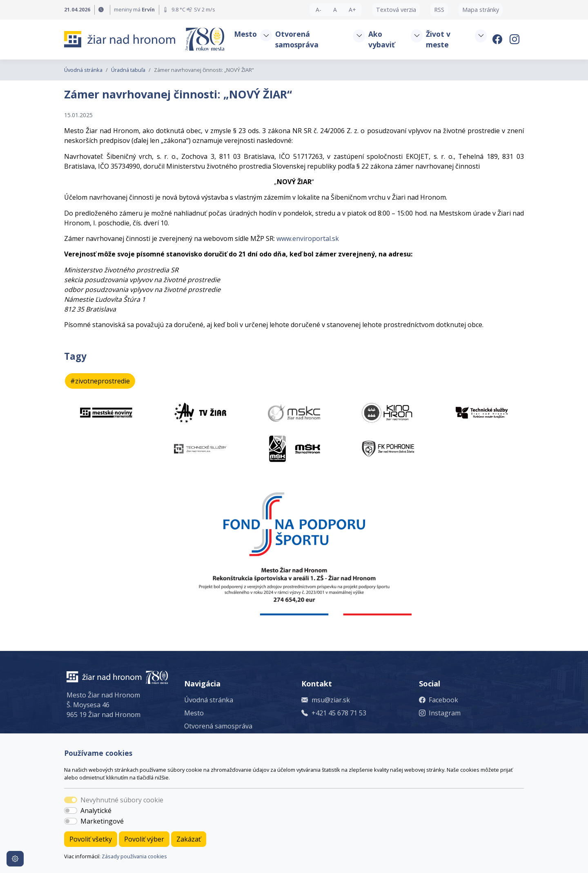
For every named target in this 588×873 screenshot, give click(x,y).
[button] (266, 36)
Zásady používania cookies (134, 856)
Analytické (96, 811)
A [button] (335, 10)
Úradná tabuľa (128, 70)
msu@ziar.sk (331, 700)
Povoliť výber (144, 839)
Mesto (194, 713)
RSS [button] (439, 10)
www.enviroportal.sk (308, 238)
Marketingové (102, 821)
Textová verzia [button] (396, 10)
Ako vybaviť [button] (382, 39)
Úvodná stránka (83, 70)
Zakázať (189, 839)
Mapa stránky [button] (481, 10)
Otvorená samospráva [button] (297, 39)
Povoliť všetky (91, 839)
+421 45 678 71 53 (339, 713)
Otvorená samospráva (218, 726)
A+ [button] (352, 10)
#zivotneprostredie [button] (100, 381)
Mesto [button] (245, 34)
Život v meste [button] (438, 39)
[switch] (71, 811)
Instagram (445, 713)
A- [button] (318, 10)
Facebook (443, 700)
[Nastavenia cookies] (15, 859)
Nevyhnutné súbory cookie (122, 800)
